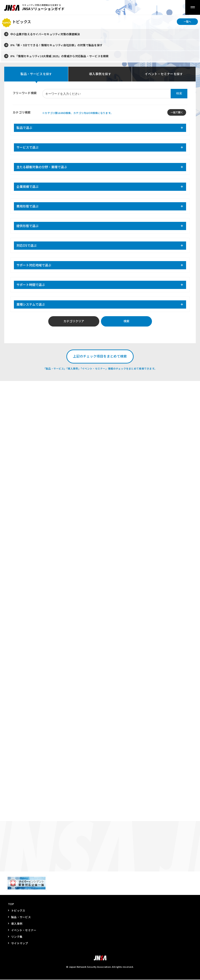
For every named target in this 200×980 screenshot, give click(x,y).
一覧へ (187, 21)
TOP (11, 904)
